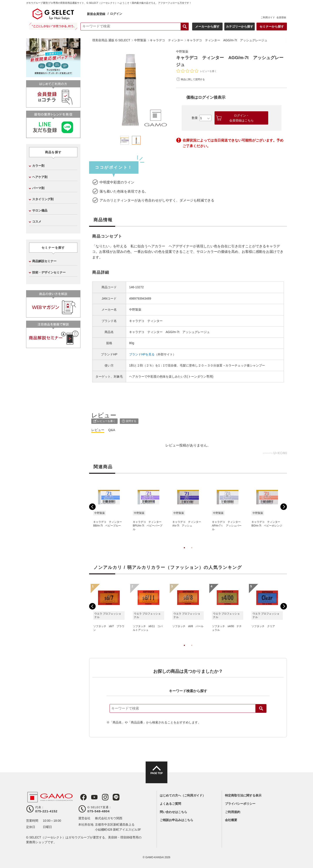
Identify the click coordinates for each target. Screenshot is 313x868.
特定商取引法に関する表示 (243, 795)
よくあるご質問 (170, 804)
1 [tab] (184, 552)
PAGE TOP (156, 776)
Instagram (102, 797)
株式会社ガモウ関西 (109, 818)
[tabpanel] (130, 90)
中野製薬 (183, 51)
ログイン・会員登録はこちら (241, 118)
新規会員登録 (96, 14)
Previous (92, 507)
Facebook (82, 797)
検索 (261, 708)
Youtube (92, 797)
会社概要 (231, 820)
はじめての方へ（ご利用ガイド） (183, 795)
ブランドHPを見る (142, 354)
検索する (185, 27)
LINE (112, 797)
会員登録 (281, 17)
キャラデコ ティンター (146, 321)
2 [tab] (192, 552)
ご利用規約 (233, 812)
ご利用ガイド (268, 17)
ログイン (116, 14)
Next (284, 507)
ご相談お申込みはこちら (176, 820)
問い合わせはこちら (173, 812)
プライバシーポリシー (240, 804)
